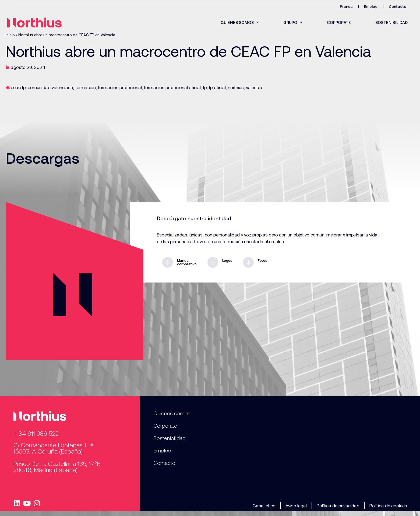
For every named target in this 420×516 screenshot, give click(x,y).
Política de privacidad (338, 505)
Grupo (293, 22)
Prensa (346, 6)
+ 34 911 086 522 (36, 433)
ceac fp (18, 87)
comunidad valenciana (50, 87)
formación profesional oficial (172, 87)
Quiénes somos (240, 22)
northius (236, 87)
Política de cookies (388, 505)
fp (205, 87)
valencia (254, 87)
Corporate (339, 22)
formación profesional (120, 87)
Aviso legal (296, 505)
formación (86, 87)
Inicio (10, 35)
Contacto (398, 6)
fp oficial (217, 87)
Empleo (371, 6)
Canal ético (264, 505)
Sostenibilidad (391, 22)
